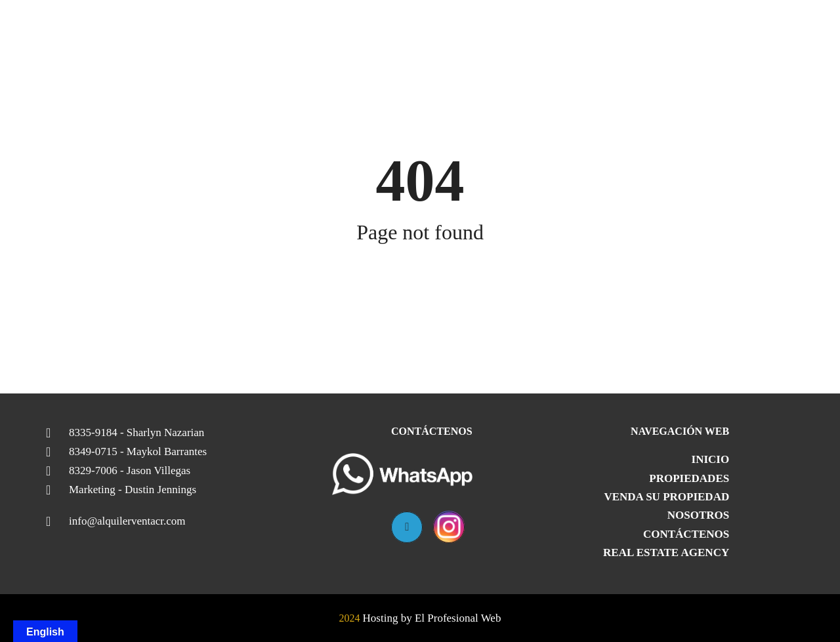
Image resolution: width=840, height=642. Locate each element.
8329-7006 (130, 471)
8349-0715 (138, 452)
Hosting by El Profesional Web (432, 618)
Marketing (133, 490)
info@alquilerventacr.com (127, 521)
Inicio (711, 459)
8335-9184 (136, 433)
